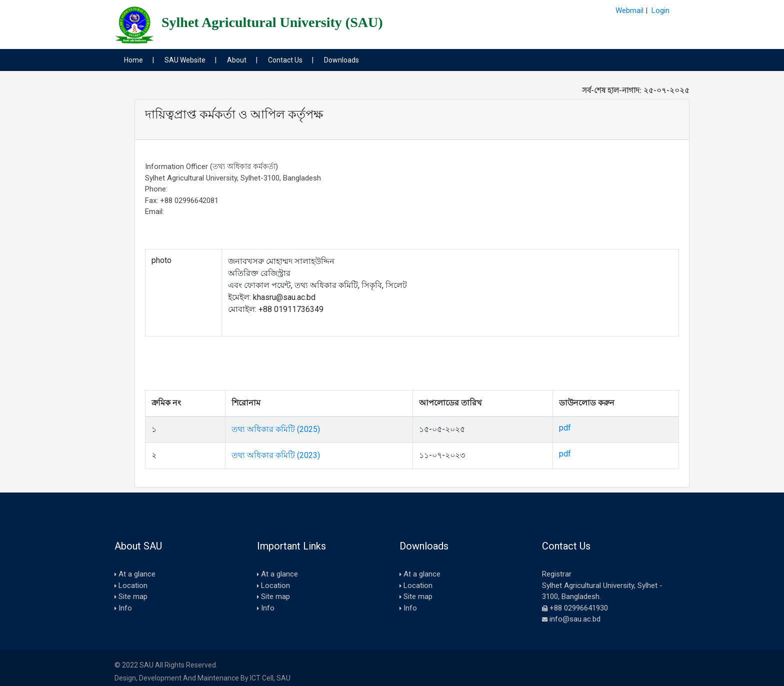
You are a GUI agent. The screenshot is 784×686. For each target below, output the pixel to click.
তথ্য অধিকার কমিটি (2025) (276, 429)
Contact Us (285, 60)
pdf (565, 428)
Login (660, 10)
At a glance (137, 574)
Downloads (341, 60)
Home (133, 60)
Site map (133, 596)
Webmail (629, 10)
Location (133, 585)
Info (125, 608)
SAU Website (185, 60)
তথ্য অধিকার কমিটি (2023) (276, 455)
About (237, 60)
